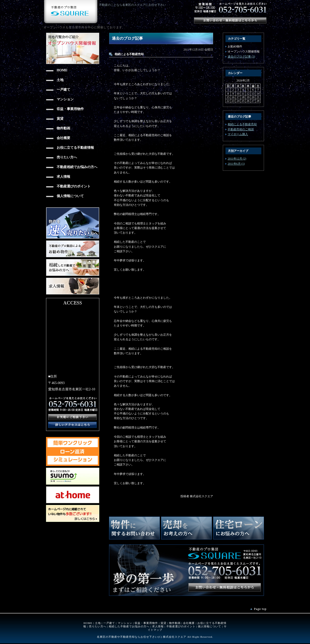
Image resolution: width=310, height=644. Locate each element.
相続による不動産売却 (242, 124)
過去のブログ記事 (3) (241, 57)
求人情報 (158, 626)
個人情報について (209, 626)
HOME (88, 623)
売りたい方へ (98, 626)
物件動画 (175, 623)
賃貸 (163, 623)
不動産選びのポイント (181, 626)
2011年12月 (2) (237, 159)
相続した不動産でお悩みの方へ (129, 626)
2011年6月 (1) (236, 164)
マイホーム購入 (238, 134)
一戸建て (109, 623)
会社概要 (189, 623)
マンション (125, 623)
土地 (98, 623)
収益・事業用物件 (146, 623)
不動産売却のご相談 (241, 129)
